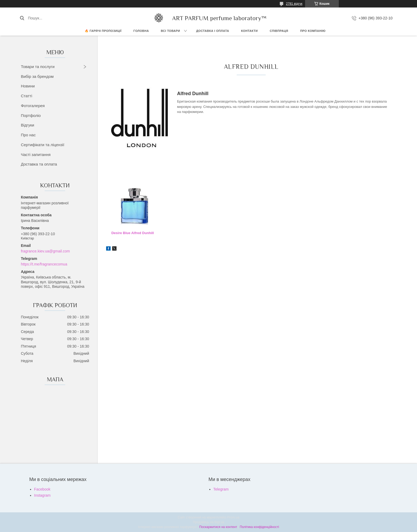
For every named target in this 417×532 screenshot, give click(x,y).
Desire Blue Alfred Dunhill (133, 233)
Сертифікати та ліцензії (42, 145)
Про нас (28, 135)
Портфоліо (31, 115)
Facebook (42, 489)
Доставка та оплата (39, 164)
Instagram (42, 495)
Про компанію (313, 31)
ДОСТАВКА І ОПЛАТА (213, 31)
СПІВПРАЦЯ (279, 31)
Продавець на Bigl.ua (208, 522)
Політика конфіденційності (259, 527)
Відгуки (27, 125)
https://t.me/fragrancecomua (44, 264)
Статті (26, 96)
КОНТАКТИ (249, 31)
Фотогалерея (33, 106)
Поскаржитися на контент (218, 527)
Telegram (221, 489)
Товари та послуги (38, 67)
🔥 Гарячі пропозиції (103, 31)
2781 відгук (294, 4)
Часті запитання (36, 155)
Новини (28, 86)
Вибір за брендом (37, 76)
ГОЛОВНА (141, 31)
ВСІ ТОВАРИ (170, 31)
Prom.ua (233, 517)
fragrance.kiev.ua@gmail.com (45, 251)
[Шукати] (22, 18)
